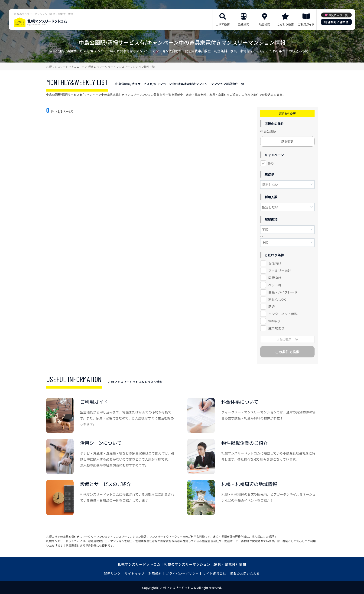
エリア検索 (223, 24)
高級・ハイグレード (283, 292)
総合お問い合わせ (336, 22)
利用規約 (155, 573)
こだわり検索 (285, 24)
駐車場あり (276, 328)
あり (271, 163)
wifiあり (274, 321)
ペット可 (275, 285)
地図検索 (264, 24)
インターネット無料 (283, 314)
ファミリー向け (280, 271)
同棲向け (275, 278)
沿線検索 (244, 24)
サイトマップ (135, 573)
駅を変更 (287, 141)
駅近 (272, 307)
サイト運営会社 (214, 573)
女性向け (275, 263)
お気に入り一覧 (338, 15)
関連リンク (112, 573)
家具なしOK (277, 299)
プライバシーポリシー (182, 573)
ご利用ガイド (306, 24)
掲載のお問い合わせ (245, 573)
